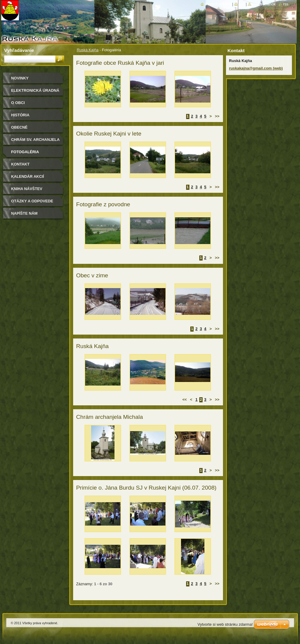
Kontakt (20, 164)
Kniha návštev (27, 189)
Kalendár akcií (28, 176)
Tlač (242, 4)
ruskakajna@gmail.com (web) (256, 68)
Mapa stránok (264, 4)
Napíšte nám (24, 213)
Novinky (20, 78)
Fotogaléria (25, 152)
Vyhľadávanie (19, 50)
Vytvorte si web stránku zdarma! (225, 624)
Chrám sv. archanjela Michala (35, 142)
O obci (18, 103)
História (20, 115)
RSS (286, 4)
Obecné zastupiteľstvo (28, 129)
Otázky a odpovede (32, 201)
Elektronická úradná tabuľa (35, 92)
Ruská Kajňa (88, 50)
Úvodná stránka (218, 4)
